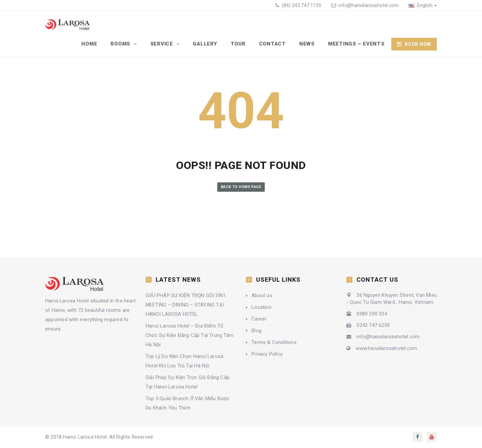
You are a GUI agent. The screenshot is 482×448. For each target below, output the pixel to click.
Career (259, 319)
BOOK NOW (414, 44)
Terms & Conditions (274, 342)
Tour (238, 44)
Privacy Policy (267, 354)
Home (89, 44)
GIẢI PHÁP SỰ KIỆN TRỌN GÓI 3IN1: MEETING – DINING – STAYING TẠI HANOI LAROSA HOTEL (186, 305)
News (307, 44)
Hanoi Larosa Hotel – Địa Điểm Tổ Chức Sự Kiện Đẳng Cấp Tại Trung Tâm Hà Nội (189, 335)
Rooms (121, 44)
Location (261, 307)
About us (262, 295)
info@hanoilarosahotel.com (369, 5)
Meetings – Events (356, 44)
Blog (256, 331)
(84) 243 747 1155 (301, 5)
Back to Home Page (241, 187)
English (423, 5)
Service (163, 44)
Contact (272, 44)
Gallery (205, 44)
